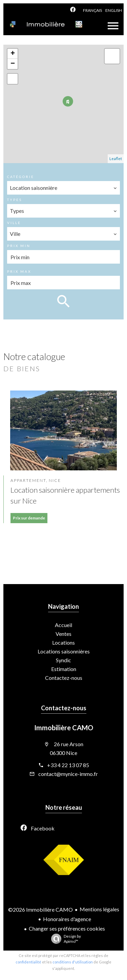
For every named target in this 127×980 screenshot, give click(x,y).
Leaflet (116, 159)
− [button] (13, 64)
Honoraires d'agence (67, 919)
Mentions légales (99, 909)
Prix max (19, 271)
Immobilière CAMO (64, 728)
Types (15, 200)
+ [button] (13, 54)
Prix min (19, 246)
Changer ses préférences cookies (67, 928)
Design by (64, 939)
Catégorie (21, 177)
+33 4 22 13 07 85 (68, 765)
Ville (14, 223)
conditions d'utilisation (73, 962)
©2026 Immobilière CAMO (40, 909)
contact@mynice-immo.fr (68, 774)
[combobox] (64, 188)
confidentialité (28, 962)
